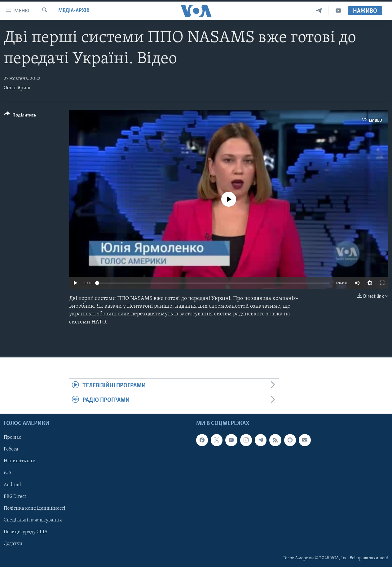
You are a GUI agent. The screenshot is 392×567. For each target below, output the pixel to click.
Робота (11, 449)
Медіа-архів (74, 11)
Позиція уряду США (26, 532)
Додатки (13, 543)
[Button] (20, 116)
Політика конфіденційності (35, 508)
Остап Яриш (17, 88)
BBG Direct (15, 496)
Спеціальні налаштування (33, 520)
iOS (8, 473)
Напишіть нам (20, 461)
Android (12, 485)
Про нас (12, 437)
